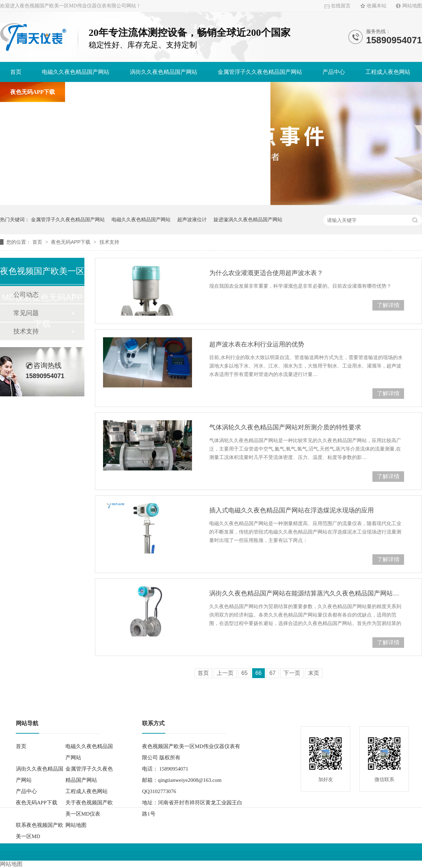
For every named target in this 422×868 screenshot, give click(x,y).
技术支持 (109, 242)
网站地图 (412, 6)
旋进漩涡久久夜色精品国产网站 (248, 219)
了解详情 (388, 305)
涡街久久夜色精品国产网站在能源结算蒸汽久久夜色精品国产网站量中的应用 (307, 593)
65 (244, 673)
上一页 (225, 673)
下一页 (292, 673)
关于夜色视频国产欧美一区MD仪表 (119, 92)
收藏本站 (377, 6)
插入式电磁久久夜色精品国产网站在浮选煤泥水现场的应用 (292, 510)
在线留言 (341, 6)
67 (273, 673)
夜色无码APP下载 (33, 92)
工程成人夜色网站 (388, 72)
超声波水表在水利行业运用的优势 (257, 344)
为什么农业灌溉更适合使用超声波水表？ (266, 273)
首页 (16, 72)
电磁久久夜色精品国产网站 (76, 72)
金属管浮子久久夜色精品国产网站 (260, 72)
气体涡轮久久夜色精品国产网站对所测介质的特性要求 (285, 427)
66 (258, 673)
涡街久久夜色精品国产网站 (164, 72)
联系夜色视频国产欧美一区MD (222, 92)
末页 (314, 673)
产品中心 (334, 72)
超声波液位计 (192, 219)
